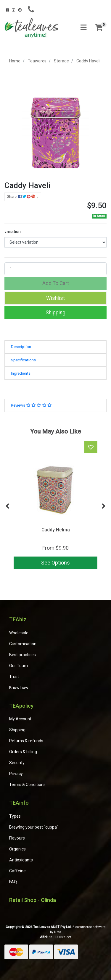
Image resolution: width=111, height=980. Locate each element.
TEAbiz (18, 619)
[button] (55, 298)
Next (104, 506)
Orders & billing (23, 752)
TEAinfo (19, 803)
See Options (55, 563)
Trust (14, 677)
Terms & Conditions (27, 785)
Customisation (23, 644)
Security (17, 763)
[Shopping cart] (99, 28)
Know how (19, 688)
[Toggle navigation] (83, 28)
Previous (7, 506)
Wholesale (19, 633)
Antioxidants (21, 860)
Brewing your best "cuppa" (34, 827)
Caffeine (17, 871)
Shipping (55, 313)
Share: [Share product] (21, 197)
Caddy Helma (56, 530)
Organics (17, 849)
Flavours (17, 838)
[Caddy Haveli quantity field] (55, 269)
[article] (55, 506)
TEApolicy (21, 706)
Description (21, 347)
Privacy (16, 774)
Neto (58, 932)
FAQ (13, 882)
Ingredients (21, 373)
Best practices (22, 655)
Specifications (23, 360)
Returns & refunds (26, 741)
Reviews (31, 405)
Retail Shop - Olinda (33, 900)
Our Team (18, 666)
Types (15, 816)
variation (13, 232)
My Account (20, 719)
